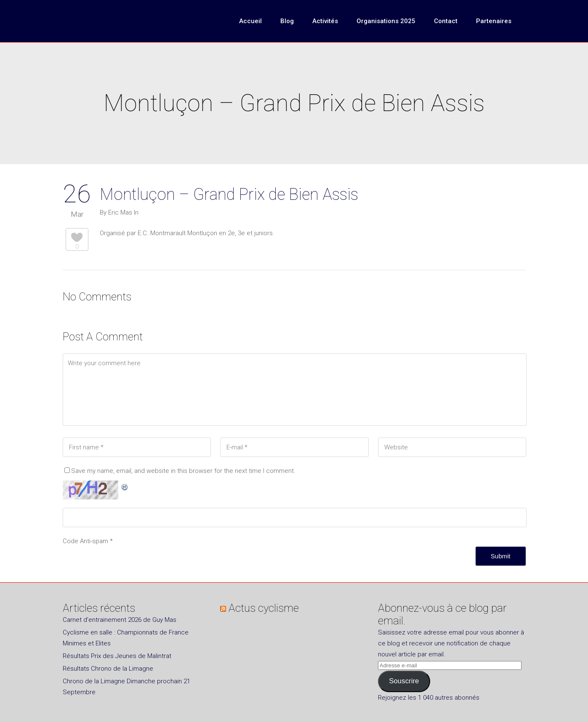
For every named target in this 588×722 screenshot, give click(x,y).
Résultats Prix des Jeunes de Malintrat (117, 656)
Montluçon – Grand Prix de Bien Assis (229, 194)
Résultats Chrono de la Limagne (108, 669)
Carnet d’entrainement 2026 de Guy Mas (120, 620)
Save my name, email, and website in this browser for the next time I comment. (183, 471)
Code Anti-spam (85, 541)
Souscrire (404, 681)
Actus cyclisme (264, 608)
